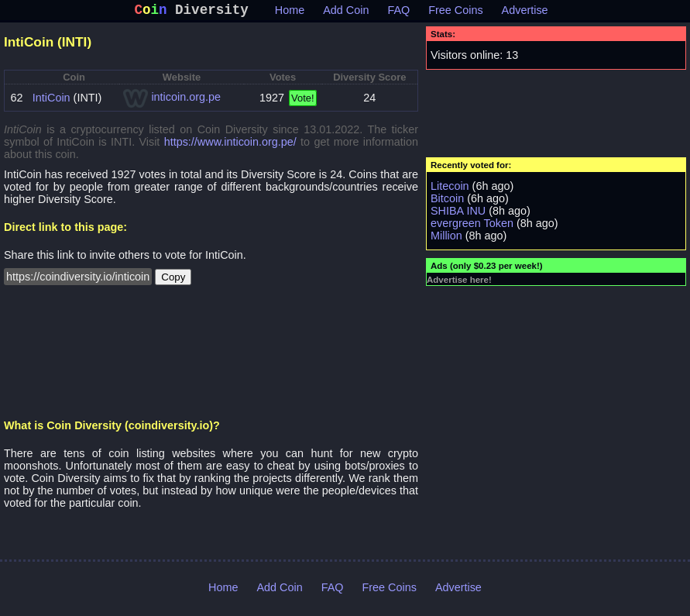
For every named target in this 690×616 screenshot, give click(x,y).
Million (446, 239)
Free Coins (455, 13)
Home (290, 13)
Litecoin (450, 189)
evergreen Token (472, 226)
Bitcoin (447, 201)
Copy (173, 280)
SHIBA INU (458, 214)
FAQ (398, 13)
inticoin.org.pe (186, 100)
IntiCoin (51, 101)
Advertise (525, 13)
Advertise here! (459, 283)
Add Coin (346, 13)
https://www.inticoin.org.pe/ (230, 145)
